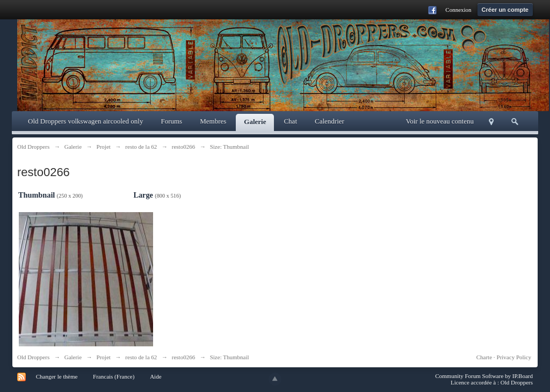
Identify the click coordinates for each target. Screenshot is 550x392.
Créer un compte (505, 10)
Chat (290, 121)
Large (143, 195)
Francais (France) (114, 376)
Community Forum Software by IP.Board (484, 376)
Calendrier (330, 121)
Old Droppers (33, 357)
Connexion (458, 10)
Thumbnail (37, 195)
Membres (213, 121)
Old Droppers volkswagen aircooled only (85, 121)
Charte (484, 357)
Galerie (255, 122)
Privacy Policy (514, 357)
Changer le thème (57, 376)
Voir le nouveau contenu (440, 121)
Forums (171, 121)
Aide (155, 376)
